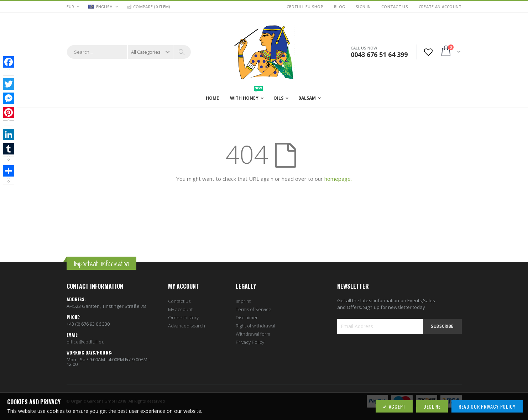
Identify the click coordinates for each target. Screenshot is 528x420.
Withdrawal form (253, 334)
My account (181, 309)
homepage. (338, 179)
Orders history (184, 317)
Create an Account (440, 7)
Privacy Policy (250, 342)
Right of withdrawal (255, 326)
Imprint (243, 301)
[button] (103, 7)
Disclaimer (247, 317)
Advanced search (187, 326)
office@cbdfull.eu (86, 342)
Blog (339, 7)
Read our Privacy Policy (487, 406)
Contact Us (395, 7)
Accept (396, 406)
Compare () (149, 7)
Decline (432, 406)
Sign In (363, 7)
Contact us (179, 301)
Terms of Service (254, 309)
